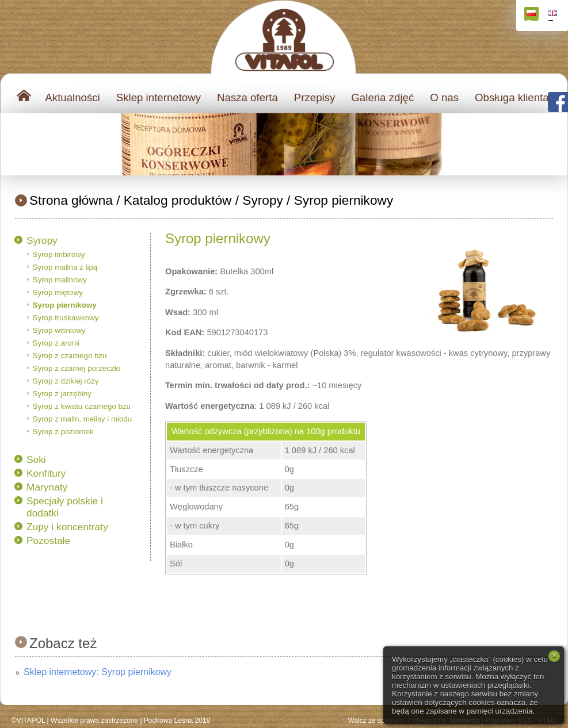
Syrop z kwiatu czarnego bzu (82, 406)
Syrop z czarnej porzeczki (77, 368)
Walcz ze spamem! (377, 721)
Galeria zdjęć (382, 97)
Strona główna (71, 200)
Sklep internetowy (159, 97)
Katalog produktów (178, 200)
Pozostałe (48, 541)
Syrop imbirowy (59, 254)
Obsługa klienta (512, 97)
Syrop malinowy (60, 280)
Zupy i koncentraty (67, 527)
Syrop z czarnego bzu (70, 356)
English (554, 15)
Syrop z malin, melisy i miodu (83, 419)
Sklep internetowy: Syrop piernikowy (98, 672)
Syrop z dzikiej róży (66, 381)
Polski (533, 15)
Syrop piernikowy (344, 200)
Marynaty (47, 487)
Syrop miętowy (58, 292)
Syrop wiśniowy (59, 330)
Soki (36, 459)
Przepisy (315, 97)
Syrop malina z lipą (65, 267)
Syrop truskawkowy (66, 318)
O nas (444, 97)
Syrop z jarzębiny (62, 394)
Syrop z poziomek (63, 432)
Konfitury (46, 473)
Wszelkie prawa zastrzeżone (94, 721)
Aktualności (72, 97)
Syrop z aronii (56, 343)
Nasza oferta (247, 97)
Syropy (263, 200)
